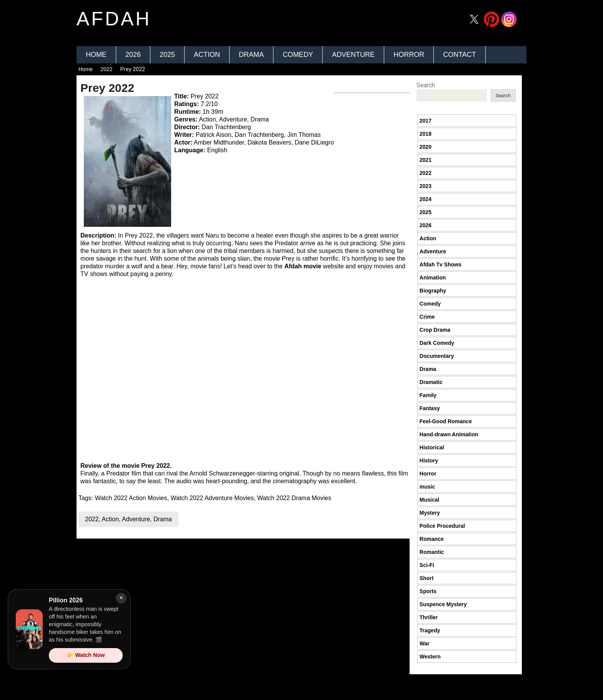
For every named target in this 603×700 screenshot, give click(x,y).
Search (426, 85)
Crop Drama (435, 330)
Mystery (430, 513)
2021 (426, 160)
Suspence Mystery (443, 604)
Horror (409, 55)
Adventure (353, 55)
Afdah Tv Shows (441, 264)
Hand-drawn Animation (449, 434)
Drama (251, 55)
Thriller (429, 617)
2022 (106, 69)
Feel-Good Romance (446, 421)
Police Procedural (442, 526)
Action (207, 55)
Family (428, 395)
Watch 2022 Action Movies (131, 498)
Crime (427, 317)
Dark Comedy (437, 343)
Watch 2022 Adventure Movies (212, 498)
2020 (426, 147)
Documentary (437, 356)
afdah (114, 19)
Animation (433, 278)
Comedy (298, 55)
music (427, 487)
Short (427, 578)
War (425, 643)
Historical (432, 447)
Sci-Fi (427, 565)
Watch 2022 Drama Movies (294, 498)
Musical (429, 500)
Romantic (432, 552)
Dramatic (431, 382)
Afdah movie (303, 266)
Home (96, 55)
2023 (426, 186)
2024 (426, 199)
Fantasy (430, 408)
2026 (133, 55)
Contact (460, 55)
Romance (432, 539)
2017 (426, 121)
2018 (426, 134)
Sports (428, 591)
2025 (167, 55)
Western (430, 657)
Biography (433, 291)
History (429, 461)
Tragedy (430, 630)
